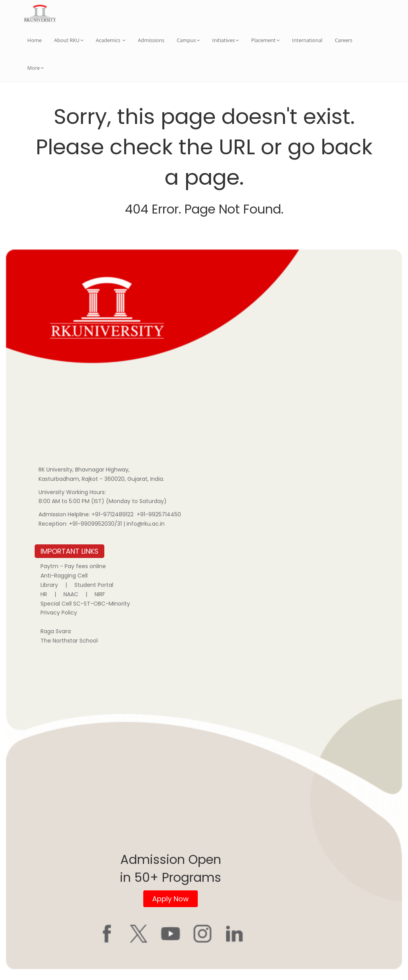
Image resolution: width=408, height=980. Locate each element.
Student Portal (94, 585)
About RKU (69, 40)
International (307, 40)
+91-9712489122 (113, 514)
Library (49, 585)
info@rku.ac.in (146, 524)
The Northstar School (69, 641)
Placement (265, 40)
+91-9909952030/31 (96, 524)
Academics (111, 40)
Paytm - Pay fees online (73, 566)
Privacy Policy (59, 613)
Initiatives (225, 40)
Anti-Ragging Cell (64, 576)
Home (34, 40)
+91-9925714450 (159, 514)
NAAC (71, 594)
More (35, 68)
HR (44, 594)
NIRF (100, 594)
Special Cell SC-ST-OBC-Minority (85, 604)
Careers (344, 40)
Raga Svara (56, 631)
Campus (188, 40)
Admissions (151, 40)
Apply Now (171, 899)
